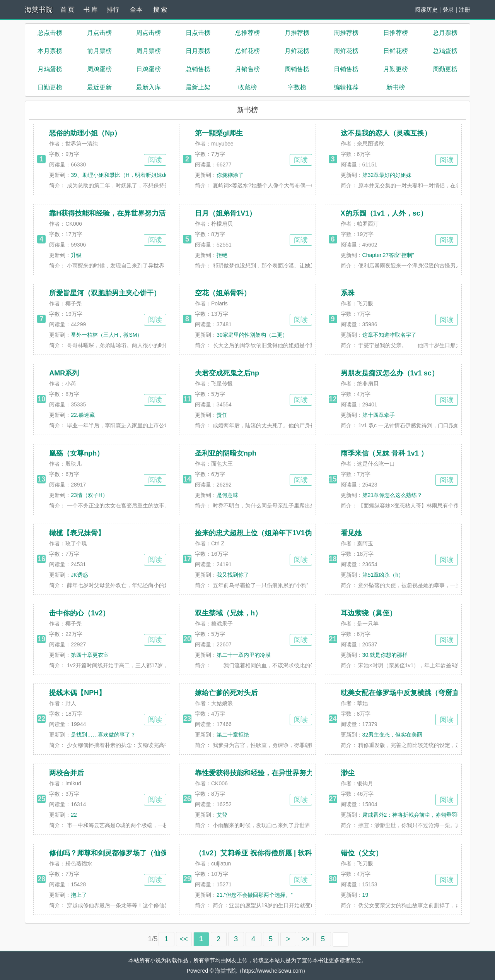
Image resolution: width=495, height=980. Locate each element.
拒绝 (222, 255)
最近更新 (99, 87)
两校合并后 (67, 773)
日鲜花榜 (396, 51)
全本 (136, 9)
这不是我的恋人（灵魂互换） (386, 133)
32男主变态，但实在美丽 (393, 735)
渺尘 (348, 773)
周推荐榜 (346, 33)
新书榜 (396, 87)
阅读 (155, 160)
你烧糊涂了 (230, 175)
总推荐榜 (247, 33)
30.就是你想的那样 (385, 655)
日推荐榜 (396, 33)
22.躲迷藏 (83, 415)
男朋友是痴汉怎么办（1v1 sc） (390, 373)
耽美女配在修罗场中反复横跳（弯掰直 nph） (411, 693)
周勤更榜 (445, 69)
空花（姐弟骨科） (223, 293)
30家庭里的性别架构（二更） (252, 335)
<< (184, 939)
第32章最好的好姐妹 (387, 175)
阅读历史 (426, 9)
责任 (222, 415)
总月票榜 (445, 33)
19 (365, 895)
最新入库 (148, 87)
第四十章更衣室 (90, 655)
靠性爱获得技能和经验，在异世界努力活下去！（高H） (281, 773)
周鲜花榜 (346, 51)
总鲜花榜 (247, 51)
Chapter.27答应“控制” (388, 255)
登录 (448, 9)
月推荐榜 (297, 33)
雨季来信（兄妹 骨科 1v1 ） (384, 453)
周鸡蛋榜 (99, 69)
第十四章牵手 (379, 415)
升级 (76, 255)
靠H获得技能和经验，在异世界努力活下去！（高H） (131, 213)
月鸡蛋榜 (50, 69)
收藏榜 (247, 87)
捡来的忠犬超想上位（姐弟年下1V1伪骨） (260, 533)
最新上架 (198, 87)
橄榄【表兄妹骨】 (77, 533)
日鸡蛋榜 (148, 69)
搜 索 (160, 9)
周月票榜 (148, 51)
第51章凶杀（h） (383, 575)
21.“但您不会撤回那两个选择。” (255, 895)
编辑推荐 (346, 87)
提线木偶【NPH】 (77, 693)
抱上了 (79, 895)
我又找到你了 (233, 575)
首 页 (67, 9)
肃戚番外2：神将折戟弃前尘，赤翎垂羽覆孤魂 (418, 815)
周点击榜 (148, 33)
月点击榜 (99, 33)
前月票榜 (99, 51)
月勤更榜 (396, 69)
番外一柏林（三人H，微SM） (107, 335)
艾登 (222, 815)
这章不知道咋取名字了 (389, 335)
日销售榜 (346, 69)
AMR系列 (64, 373)
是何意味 (227, 495)
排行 (113, 9)
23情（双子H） (89, 495)
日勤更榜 (50, 87)
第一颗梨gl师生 (219, 133)
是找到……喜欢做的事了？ (103, 735)
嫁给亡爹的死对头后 (226, 693)
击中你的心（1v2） (79, 613)
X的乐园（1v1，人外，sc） (384, 213)
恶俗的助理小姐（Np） (85, 133)
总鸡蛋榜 (445, 51)
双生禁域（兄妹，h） (228, 613)
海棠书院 (39, 10)
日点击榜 (198, 33)
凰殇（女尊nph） (76, 453)
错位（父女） (362, 853)
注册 (464, 9)
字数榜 (297, 87)
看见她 (351, 533)
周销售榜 (297, 69)
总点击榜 (50, 33)
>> (306, 939)
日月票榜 (198, 51)
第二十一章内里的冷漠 (244, 655)
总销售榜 (198, 69)
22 (74, 815)
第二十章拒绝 (233, 735)
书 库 (90, 9)
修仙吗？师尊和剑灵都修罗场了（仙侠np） (116, 853)
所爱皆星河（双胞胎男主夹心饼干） (105, 293)
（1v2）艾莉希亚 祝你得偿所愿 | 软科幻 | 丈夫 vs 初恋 (279, 853)
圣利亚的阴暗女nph (226, 453)
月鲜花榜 (297, 51)
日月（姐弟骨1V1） (225, 213)
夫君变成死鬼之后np (227, 373)
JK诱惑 (79, 575)
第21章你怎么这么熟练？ (393, 495)
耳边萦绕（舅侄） (369, 613)
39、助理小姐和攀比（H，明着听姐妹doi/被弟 (126, 175)
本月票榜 (50, 51)
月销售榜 (247, 69)
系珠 (348, 293)
